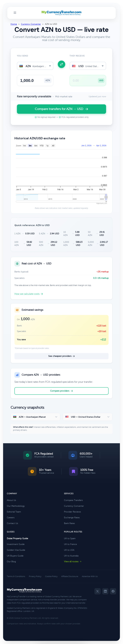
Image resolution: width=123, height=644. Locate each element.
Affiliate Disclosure (70, 576)
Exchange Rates (72, 518)
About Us (11, 500)
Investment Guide (16, 544)
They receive (77, 56)
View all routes (73, 562)
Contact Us (12, 523)
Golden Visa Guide (16, 550)
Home (14, 24)
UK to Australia (71, 556)
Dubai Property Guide (17, 538)
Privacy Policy (35, 576)
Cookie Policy (51, 576)
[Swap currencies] (61, 64)
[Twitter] (98, 591)
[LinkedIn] (105, 591)
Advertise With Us (90, 576)
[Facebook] (113, 591)
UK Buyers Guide (15, 556)
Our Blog (11, 562)
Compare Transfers (73, 500)
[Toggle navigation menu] (15, 13)
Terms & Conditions (16, 576)
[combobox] (35, 66)
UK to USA (69, 550)
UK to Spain (70, 538)
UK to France (70, 544)
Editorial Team (14, 512)
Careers (11, 518)
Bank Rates (69, 523)
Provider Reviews (72, 512)
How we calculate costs (29, 294)
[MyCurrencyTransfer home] (62, 13)
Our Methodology (16, 506)
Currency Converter (31, 24)
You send (23, 56)
